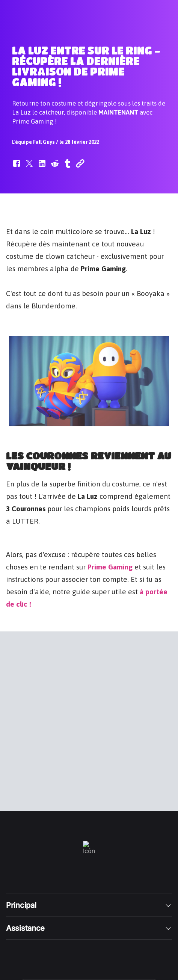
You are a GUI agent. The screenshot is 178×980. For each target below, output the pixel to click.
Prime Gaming (110, 566)
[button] (17, 167)
